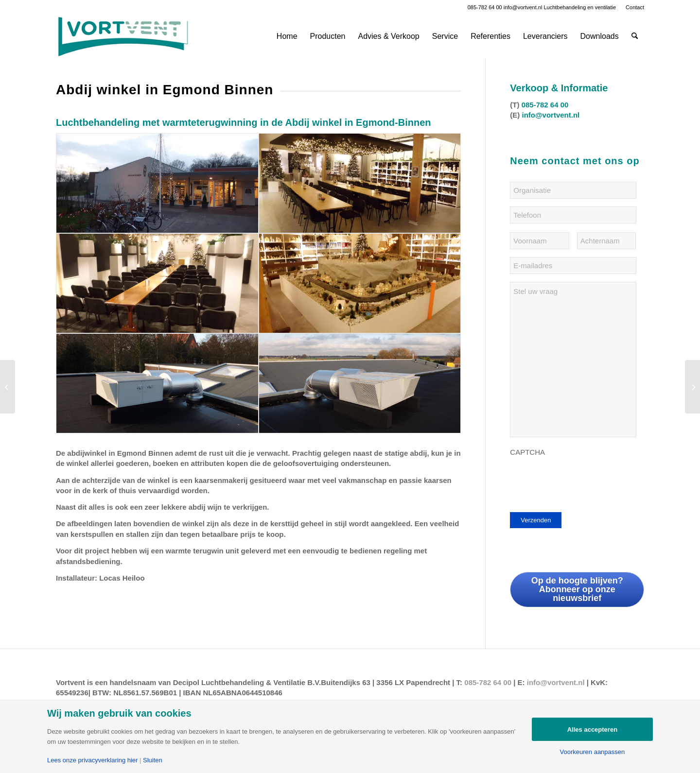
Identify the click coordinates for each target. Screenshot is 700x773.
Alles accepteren (592, 730)
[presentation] (584, 481)
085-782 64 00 (485, 7)
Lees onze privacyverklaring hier (92, 760)
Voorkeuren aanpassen (593, 752)
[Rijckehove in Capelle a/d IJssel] (692, 387)
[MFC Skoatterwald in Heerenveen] (8, 387)
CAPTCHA (527, 452)
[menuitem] (632, 7)
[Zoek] (635, 36)
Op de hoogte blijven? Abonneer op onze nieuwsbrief (577, 589)
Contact (635, 7)
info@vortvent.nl (523, 7)
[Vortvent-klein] (123, 36)
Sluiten (153, 760)
